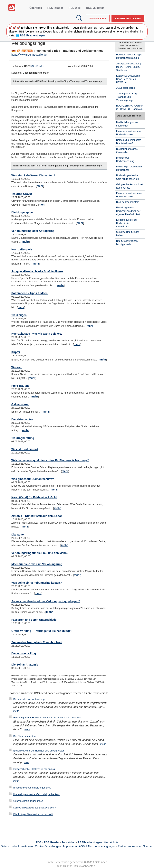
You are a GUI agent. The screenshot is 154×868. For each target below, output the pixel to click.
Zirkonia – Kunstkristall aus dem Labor (37, 516)
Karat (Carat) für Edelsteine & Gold (34, 497)
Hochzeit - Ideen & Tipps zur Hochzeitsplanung (129, 56)
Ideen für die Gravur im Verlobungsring (37, 564)
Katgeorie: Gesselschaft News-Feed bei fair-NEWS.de (129, 79)
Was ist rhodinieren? (25, 449)
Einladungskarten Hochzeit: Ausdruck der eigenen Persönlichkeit (47, 718)
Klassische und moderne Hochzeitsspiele (129, 133)
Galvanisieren (20, 404)
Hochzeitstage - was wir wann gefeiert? (37, 334)
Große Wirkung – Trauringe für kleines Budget (41, 631)
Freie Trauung (20, 386)
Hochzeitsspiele (22, 249)
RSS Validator (95, 8)
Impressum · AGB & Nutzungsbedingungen (89, 846)
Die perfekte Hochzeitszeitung (29, 699)
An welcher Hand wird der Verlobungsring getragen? (46, 601)
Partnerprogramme (129, 846)
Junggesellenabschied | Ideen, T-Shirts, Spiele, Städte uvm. (128, 67)
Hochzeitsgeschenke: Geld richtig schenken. (36, 794)
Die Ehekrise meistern (25, 736)
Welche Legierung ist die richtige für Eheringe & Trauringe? (50, 460)
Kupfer (16, 352)
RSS (39, 842)
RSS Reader (55, 8)
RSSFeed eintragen (90, 842)
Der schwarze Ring (24, 653)
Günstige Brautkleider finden (28, 801)
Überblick (36, 8)
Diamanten (18, 535)
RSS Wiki (75, 8)
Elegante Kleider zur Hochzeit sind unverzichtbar (39, 751)
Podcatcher (68, 842)
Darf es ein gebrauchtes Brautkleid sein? (34, 808)
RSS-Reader (37, 66)
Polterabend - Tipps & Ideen (29, 293)
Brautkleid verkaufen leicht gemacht (32, 788)
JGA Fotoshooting (125, 88)
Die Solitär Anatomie (25, 665)
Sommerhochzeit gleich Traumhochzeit (37, 642)
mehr (40, 186)
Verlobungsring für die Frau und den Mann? (40, 553)
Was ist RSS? (98, 19)
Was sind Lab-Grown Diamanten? (33, 175)
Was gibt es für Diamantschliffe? (33, 479)
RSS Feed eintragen (128, 19)
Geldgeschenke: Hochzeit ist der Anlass (34, 769)
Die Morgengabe (22, 212)
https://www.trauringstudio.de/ (29, 55)
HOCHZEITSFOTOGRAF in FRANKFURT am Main (130, 107)
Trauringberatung (23, 438)
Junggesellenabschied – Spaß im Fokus (37, 271)
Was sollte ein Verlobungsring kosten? (37, 583)
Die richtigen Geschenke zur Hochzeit (33, 814)
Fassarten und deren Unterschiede (34, 620)
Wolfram (17, 367)
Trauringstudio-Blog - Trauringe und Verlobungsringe (127, 97)
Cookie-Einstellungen (48, 846)
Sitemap (148, 846)
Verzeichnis (111, 842)
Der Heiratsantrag (23, 419)
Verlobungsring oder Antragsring (33, 231)
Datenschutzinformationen (17, 846)
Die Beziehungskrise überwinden (127, 124)
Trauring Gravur (22, 194)
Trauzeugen (19, 315)
